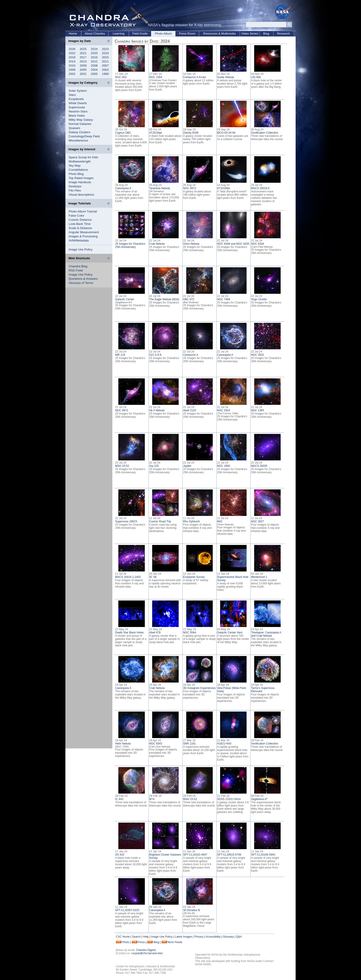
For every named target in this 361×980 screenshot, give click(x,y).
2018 (72, 57)
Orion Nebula (191, 244)
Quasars (74, 128)
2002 (72, 74)
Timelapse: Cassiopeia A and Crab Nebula (266, 634)
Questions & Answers (83, 279)
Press (141, 942)
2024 (94, 49)
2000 (94, 74)
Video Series (250, 34)
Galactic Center (125, 299)
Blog (266, 34)
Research (283, 34)
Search (136, 937)
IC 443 (119, 799)
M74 (152, 799)
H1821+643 (224, 744)
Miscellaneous (78, 140)
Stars (72, 95)
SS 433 (120, 855)
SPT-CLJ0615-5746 (229, 855)
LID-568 (256, 77)
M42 (220, 521)
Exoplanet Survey (194, 577)
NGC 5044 (190, 633)
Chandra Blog (78, 266)
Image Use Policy (81, 249)
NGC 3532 (258, 355)
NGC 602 (121, 77)
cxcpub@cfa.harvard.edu (147, 953)
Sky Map (75, 166)
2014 (72, 61)
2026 (72, 49)
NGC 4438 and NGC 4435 (233, 244)
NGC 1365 (258, 410)
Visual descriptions (81, 195)
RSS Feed (76, 270)
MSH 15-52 (122, 466)
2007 (105, 66)
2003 (105, 70)
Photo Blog (76, 174)
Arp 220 (154, 466)
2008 (94, 66)
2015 (105, 57)
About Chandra (95, 34)
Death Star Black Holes (129, 633)
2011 (105, 61)
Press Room (187, 34)
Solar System (78, 91)
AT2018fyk (224, 188)
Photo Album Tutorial (83, 211)
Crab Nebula (157, 244)
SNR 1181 (189, 744)
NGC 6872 (190, 188)
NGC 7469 (224, 299)
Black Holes (77, 116)
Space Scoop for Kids (83, 157)
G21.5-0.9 (155, 355)
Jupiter (187, 466)
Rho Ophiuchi (191, 521)
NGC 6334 (258, 244)
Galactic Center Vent (230, 633)
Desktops (75, 186)
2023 (105, 49)
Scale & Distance (80, 228)
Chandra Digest (146, 950)
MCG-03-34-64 (226, 133)
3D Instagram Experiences (199, 688)
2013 (83, 61)
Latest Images (183, 937)
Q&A (239, 937)
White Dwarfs (78, 103)
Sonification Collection (265, 133)
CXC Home (123, 937)
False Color (76, 216)
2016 (94, 57)
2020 (94, 53)
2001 (83, 74)
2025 (83, 49)
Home (73, 34)
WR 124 (120, 355)
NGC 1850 (224, 466)
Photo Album (163, 34)
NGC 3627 (258, 521)
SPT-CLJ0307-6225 (127, 910)
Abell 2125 (190, 410)
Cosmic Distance (80, 220)
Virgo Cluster (259, 299)
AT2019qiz (156, 133)
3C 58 (153, 577)
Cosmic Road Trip (160, 521)
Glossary (228, 937)
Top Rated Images (81, 178)
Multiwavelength (80, 161)
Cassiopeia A (123, 188)
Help (146, 937)
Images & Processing (83, 236)
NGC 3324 (224, 410)
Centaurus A (191, 355)
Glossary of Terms (81, 283)
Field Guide (140, 34)
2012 (94, 61)
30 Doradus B (191, 910)
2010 (72, 66)
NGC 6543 (156, 744)
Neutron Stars (78, 111)
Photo (126, 942)
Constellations (78, 170)
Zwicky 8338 (191, 133)
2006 (72, 70)
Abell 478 (155, 633)
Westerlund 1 (259, 577)
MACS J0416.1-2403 (128, 577)
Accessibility (213, 937)
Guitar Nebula (226, 77)
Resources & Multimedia (220, 34)
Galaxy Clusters (79, 132)
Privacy (199, 937)
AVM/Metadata (79, 240)
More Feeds (175, 942)
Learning (119, 34)
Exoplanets (76, 99)
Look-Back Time (80, 224)
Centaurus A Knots (194, 77)
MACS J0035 (259, 466)
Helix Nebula (123, 744)
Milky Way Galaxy (81, 120)
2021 (83, 53)
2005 (83, 70)
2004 (94, 70)
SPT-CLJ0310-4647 (195, 855)
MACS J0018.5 (260, 188)
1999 (105, 74)
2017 (83, 57)
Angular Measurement (84, 232)
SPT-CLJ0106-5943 (263, 855)
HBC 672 (189, 299)
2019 (105, 53)
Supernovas (77, 107)
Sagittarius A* (259, 799)
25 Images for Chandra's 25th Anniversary (130, 245)
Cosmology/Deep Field (84, 136)
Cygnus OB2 (123, 133)
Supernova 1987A (126, 521)
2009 (83, 66)
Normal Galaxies (80, 124)
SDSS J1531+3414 (229, 799)
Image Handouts (80, 182)
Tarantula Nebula (160, 188)
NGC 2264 (156, 77)
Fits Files (75, 190)
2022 (72, 53)
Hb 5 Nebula (157, 410)
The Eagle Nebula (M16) (164, 299)
